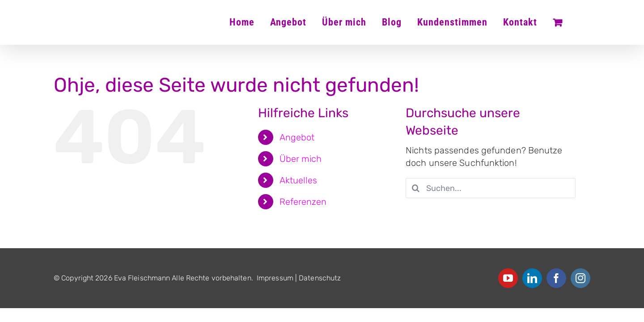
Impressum (275, 278)
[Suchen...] (491, 188)
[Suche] (416, 188)
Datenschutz (320, 278)
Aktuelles (299, 180)
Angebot (297, 137)
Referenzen (303, 202)
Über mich (301, 159)
